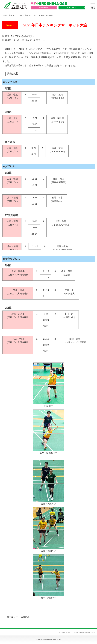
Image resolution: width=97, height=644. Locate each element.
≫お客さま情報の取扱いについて (85, 633)
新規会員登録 (44, 7)
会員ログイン (71, 7)
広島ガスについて (16, 15)
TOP (5, 15)
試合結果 (49, 15)
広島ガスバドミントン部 (34, 15)
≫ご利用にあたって (65, 633)
